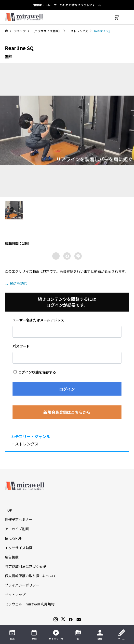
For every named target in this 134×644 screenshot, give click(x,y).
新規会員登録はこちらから (67, 412)
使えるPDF (13, 538)
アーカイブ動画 (17, 529)
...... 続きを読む (16, 283)
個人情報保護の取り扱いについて (31, 576)
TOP (8, 510)
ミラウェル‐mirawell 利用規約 (30, 604)
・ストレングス (27, 444)
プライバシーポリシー (22, 585)
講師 (100, 635)
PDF (78, 635)
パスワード (21, 346)
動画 (12, 635)
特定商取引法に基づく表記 (26, 566)
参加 (34, 635)
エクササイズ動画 (19, 548)
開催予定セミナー (19, 519)
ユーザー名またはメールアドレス (38, 320)
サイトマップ (15, 595)
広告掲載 (12, 557)
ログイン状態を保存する (35, 372)
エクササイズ (56, 635)
